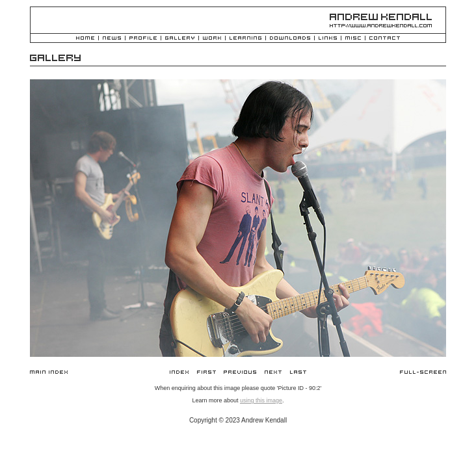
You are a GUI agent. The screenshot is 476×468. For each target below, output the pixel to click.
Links (328, 39)
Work (212, 39)
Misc (353, 39)
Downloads (290, 39)
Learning (245, 39)
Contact (385, 39)
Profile (143, 39)
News (112, 39)
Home (85, 39)
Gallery (180, 39)
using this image (261, 400)
